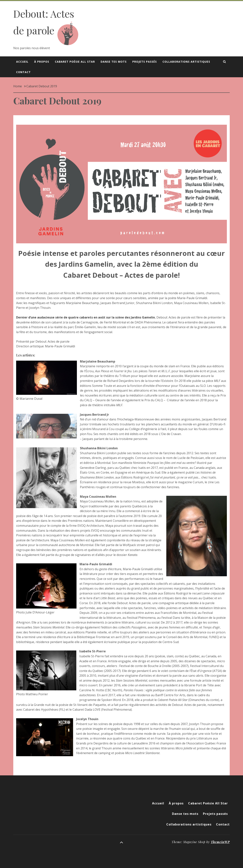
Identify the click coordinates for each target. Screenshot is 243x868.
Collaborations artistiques (186, 62)
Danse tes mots (114, 62)
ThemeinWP (220, 842)
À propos (42, 62)
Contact (23, 72)
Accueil (22, 62)
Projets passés (145, 62)
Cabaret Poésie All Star (75, 62)
